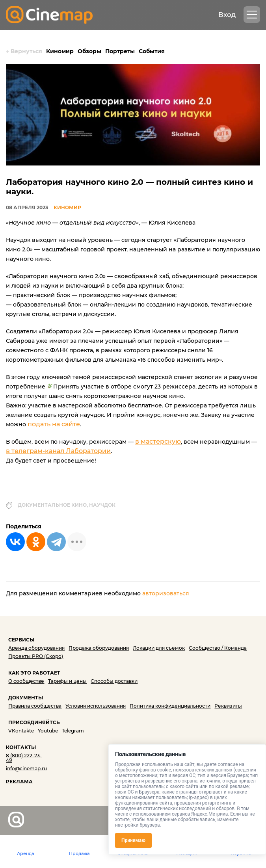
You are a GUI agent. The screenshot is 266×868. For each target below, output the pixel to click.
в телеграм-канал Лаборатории (58, 451)
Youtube (48, 731)
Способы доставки (114, 681)
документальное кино (52, 505)
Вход (227, 15)
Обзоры (89, 51)
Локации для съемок (159, 648)
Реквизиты (228, 706)
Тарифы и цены (67, 681)
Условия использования (96, 706)
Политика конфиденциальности (170, 706)
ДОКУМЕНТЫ (26, 698)
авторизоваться (166, 593)
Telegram (73, 731)
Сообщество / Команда (218, 648)
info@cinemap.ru (26, 769)
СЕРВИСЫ (21, 640)
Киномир (60, 51)
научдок (102, 505)
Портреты (120, 51)
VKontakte (21, 731)
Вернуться (24, 51)
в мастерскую (158, 441)
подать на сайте (54, 424)
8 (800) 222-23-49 (24, 758)
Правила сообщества (35, 706)
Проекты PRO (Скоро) (36, 656)
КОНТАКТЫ (21, 747)
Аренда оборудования (36, 648)
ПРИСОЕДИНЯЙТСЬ (34, 722)
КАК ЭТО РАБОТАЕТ (34, 673)
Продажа (79, 853)
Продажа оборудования (99, 648)
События (152, 51)
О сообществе (26, 681)
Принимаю (133, 840)
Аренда (25, 853)
